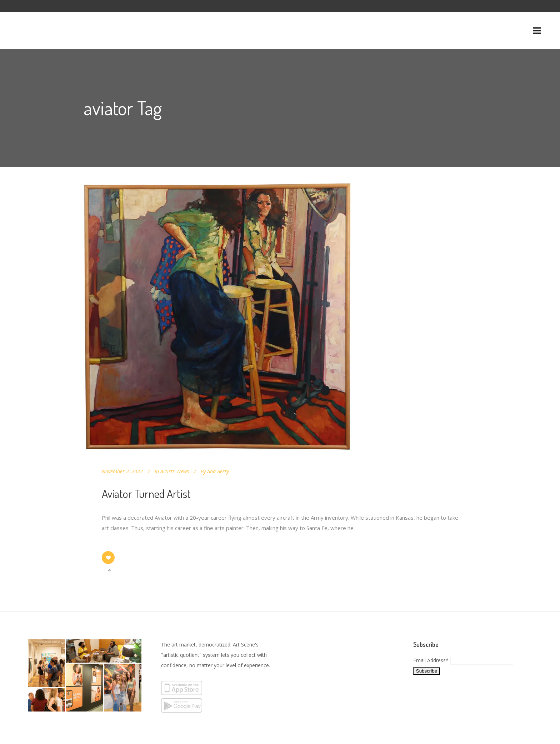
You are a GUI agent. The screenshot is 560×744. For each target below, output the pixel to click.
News (183, 471)
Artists (167, 471)
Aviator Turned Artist (146, 493)
